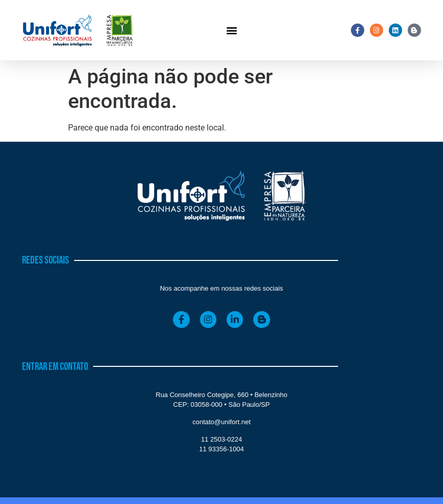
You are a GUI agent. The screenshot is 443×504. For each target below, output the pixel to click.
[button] (231, 30)
